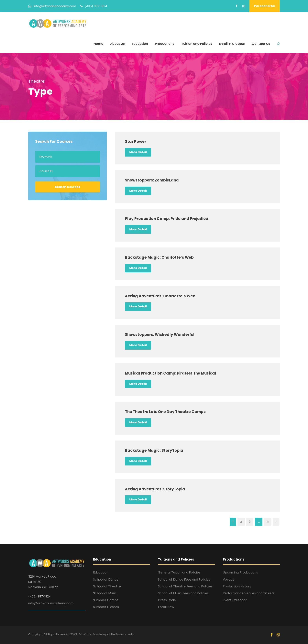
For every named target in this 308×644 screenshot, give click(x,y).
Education (140, 44)
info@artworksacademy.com (51, 603)
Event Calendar (235, 600)
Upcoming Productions (240, 572)
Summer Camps (106, 600)
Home (98, 44)
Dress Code (167, 600)
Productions (165, 44)
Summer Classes (106, 607)
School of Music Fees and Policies (183, 593)
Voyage (229, 579)
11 (268, 522)
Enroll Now (166, 607)
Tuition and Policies (197, 44)
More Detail (138, 152)
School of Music (105, 593)
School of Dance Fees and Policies (184, 579)
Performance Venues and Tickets (249, 593)
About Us (117, 44)
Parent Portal (265, 6)
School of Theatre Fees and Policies (185, 586)
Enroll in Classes (232, 44)
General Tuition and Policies (179, 572)
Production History (237, 586)
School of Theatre (107, 586)
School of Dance (106, 579)
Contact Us (261, 44)
